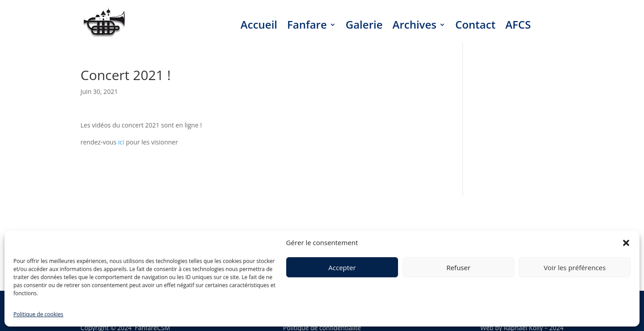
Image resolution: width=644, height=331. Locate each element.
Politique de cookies (38, 314)
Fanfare (307, 24)
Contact (475, 24)
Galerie (364, 24)
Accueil (259, 24)
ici (121, 142)
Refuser (458, 267)
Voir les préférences (575, 267)
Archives (415, 24)
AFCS (518, 24)
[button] (626, 243)
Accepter (342, 267)
